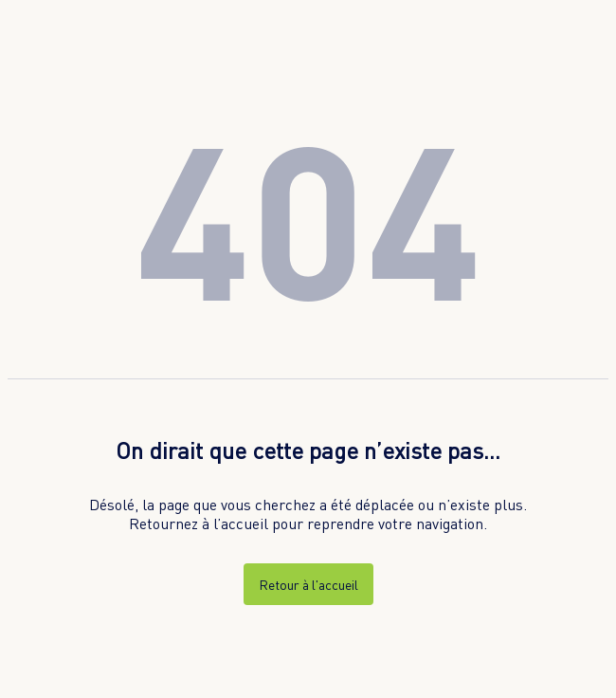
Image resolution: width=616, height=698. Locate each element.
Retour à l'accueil (308, 585)
